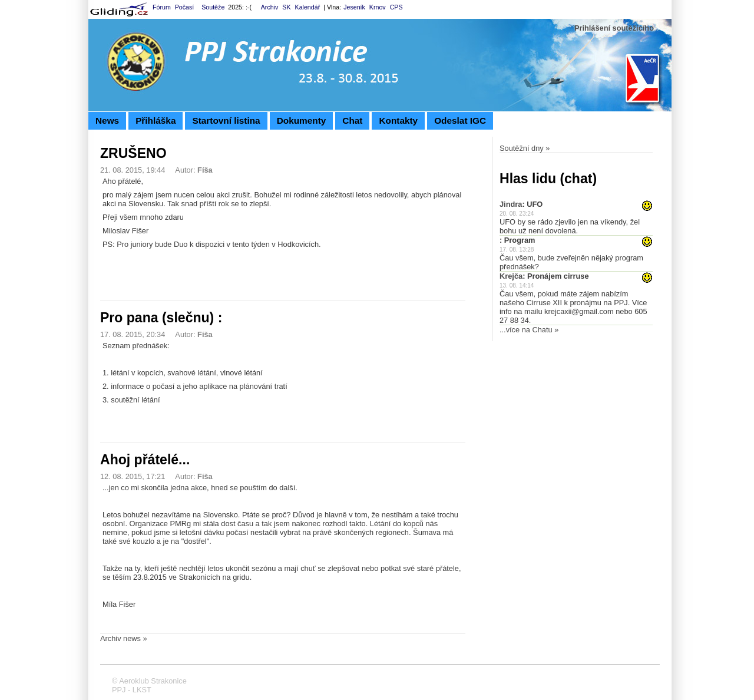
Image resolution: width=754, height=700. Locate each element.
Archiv (270, 7)
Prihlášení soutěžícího (614, 28)
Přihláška (156, 120)
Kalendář (308, 7)
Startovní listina (226, 120)
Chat (352, 120)
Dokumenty (302, 120)
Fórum (162, 7)
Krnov (378, 7)
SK (286, 7)
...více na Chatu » (529, 330)
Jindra (511, 204)
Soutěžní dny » (525, 148)
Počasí (185, 7)
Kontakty (398, 120)
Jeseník (354, 7)
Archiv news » (124, 638)
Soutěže (213, 7)
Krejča (511, 276)
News (107, 120)
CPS (396, 7)
